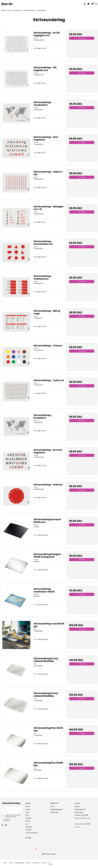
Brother (28, 809)
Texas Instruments (32, 833)
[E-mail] (12, 812)
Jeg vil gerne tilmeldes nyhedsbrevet (14, 816)
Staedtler (29, 830)
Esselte (28, 821)
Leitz (27, 824)
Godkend (7, 820)
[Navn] (12, 808)
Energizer (28, 818)
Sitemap (77, 827)
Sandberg (29, 827)
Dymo (27, 815)
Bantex (28, 806)
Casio (27, 812)
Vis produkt (82, 38)
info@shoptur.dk (85, 818)
